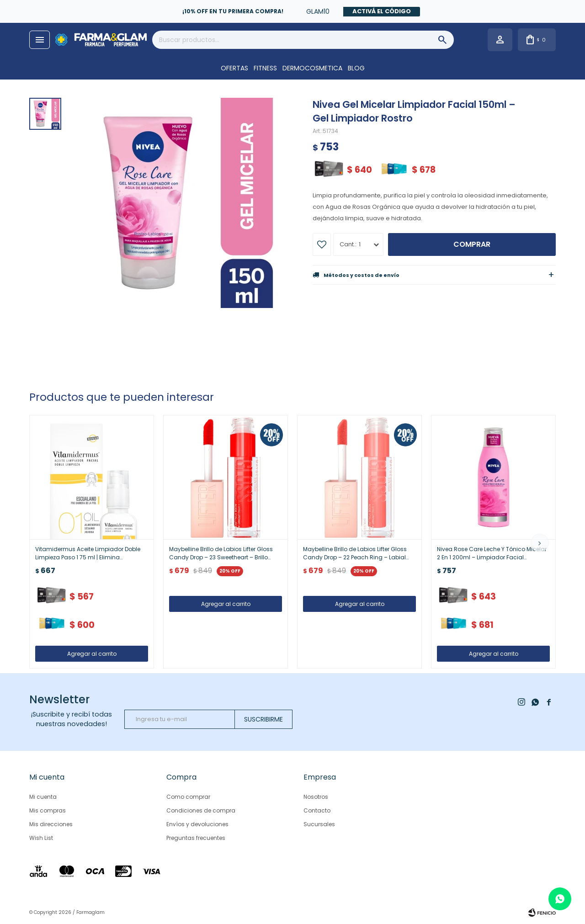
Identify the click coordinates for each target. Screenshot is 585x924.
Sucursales (319, 824)
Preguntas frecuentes (196, 838)
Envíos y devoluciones (197, 824)
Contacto (317, 810)
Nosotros (316, 797)
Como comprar (188, 797)
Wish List (41, 838)
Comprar (472, 244)
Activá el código (382, 11)
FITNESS (265, 68)
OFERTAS (234, 68)
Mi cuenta (43, 797)
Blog (356, 68)
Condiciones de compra (201, 810)
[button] (540, 543)
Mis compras (48, 810)
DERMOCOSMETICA (312, 68)
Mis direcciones (51, 824)
